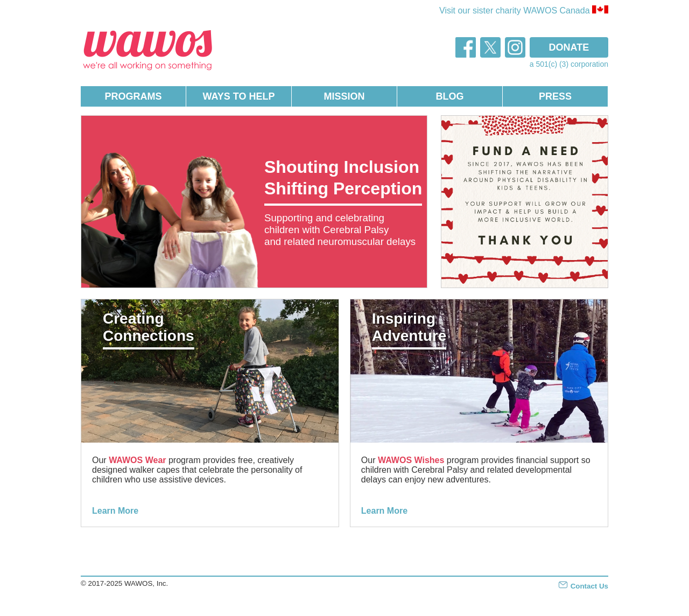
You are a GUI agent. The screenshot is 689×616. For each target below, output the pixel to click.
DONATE (569, 47)
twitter (490, 47)
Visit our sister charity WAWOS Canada (524, 10)
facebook (466, 47)
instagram (515, 47)
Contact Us (583, 586)
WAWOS (148, 49)
